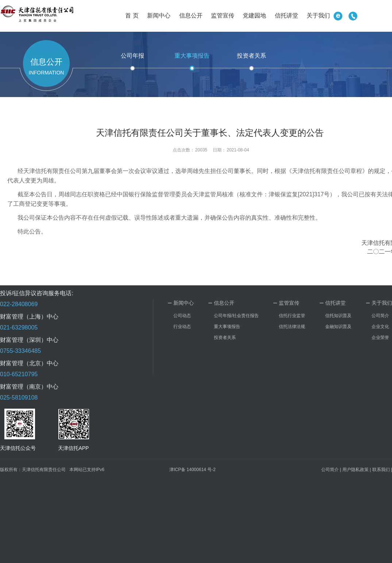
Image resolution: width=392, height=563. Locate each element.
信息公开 (191, 16)
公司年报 (132, 56)
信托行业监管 (292, 316)
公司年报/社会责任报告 (236, 316)
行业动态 (182, 327)
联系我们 (381, 470)
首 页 (132, 16)
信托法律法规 (292, 327)
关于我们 (318, 16)
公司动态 (182, 316)
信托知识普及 (338, 316)
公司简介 (380, 316)
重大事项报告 (192, 56)
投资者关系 (251, 56)
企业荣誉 (380, 338)
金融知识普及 (338, 327)
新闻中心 (159, 16)
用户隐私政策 (356, 470)
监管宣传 (223, 16)
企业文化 (380, 327)
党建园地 (254, 16)
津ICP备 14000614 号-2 (193, 470)
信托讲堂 (287, 16)
